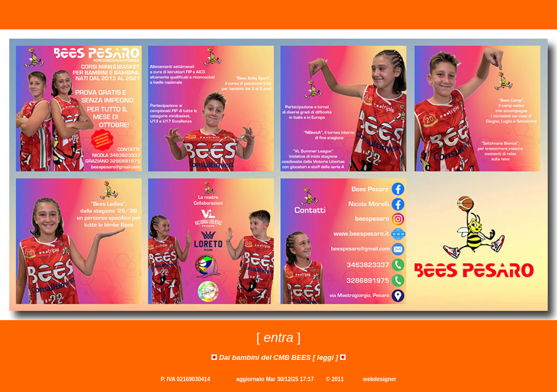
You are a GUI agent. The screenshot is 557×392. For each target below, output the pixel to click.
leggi (325, 357)
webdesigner (380, 379)
